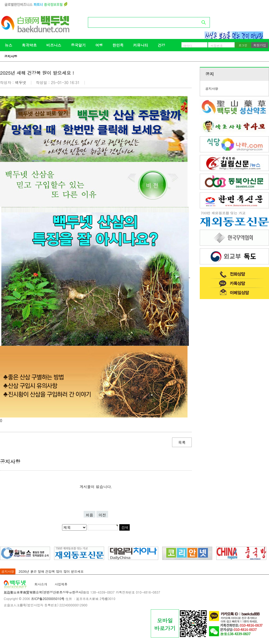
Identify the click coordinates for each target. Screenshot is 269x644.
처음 (89, 515)
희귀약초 (29, 45)
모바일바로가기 (165, 624)
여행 (99, 45)
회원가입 (260, 45)
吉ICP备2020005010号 (48, 599)
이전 (102, 515)
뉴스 (9, 45)
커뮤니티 (141, 45)
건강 (161, 45)
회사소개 (41, 584)
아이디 (188, 46)
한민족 (118, 45)
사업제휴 (61, 584)
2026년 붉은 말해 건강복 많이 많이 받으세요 (51, 571)
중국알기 (78, 45)
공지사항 (11, 56)
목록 (182, 442)
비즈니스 (54, 45)
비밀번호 (217, 46)
